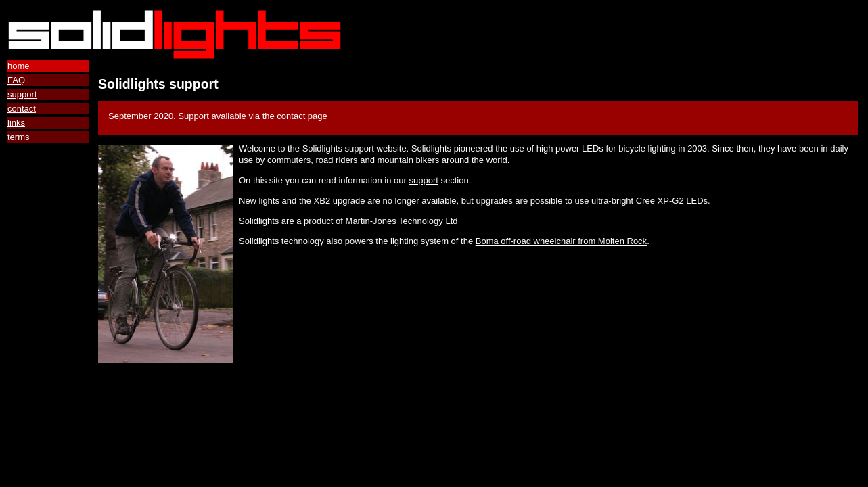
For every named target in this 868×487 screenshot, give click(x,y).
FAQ (16, 80)
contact (22, 109)
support (22, 94)
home (19, 66)
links (16, 123)
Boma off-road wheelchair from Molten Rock (561, 241)
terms (19, 137)
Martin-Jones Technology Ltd (402, 221)
